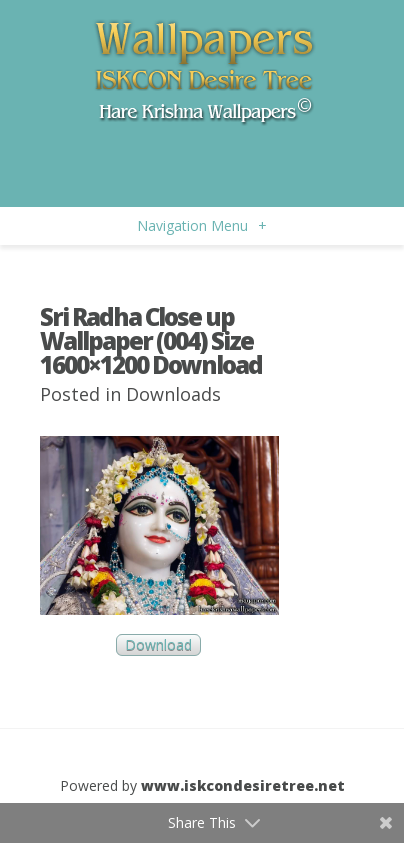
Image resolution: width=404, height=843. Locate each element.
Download (158, 645)
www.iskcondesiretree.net (243, 785)
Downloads (173, 394)
